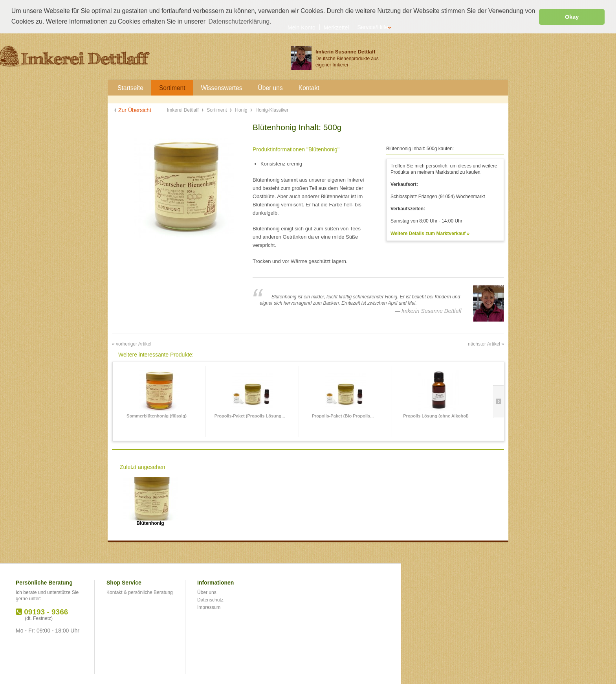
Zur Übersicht (135, 110)
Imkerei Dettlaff (183, 110)
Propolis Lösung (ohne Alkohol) (436, 415)
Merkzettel (336, 27)
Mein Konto (302, 27)
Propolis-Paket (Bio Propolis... (343, 415)
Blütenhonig (150, 523)
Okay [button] (572, 17)
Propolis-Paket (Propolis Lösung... (250, 415)
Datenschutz (210, 599)
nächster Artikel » (486, 343)
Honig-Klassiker (272, 110)
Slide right (498, 401)
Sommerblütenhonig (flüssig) (157, 415)
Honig (242, 110)
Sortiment (217, 110)
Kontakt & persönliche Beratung (140, 592)
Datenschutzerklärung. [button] (240, 21)
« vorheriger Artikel (132, 343)
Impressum (209, 607)
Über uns (207, 592)
